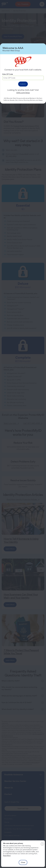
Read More (7, 856)
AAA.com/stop (23, 93)
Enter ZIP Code (8, 74)
